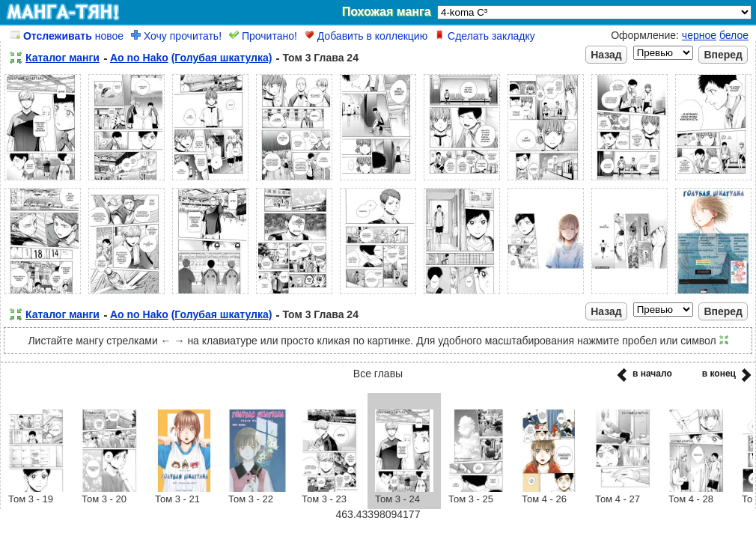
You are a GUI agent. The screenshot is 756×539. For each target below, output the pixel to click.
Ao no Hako (139, 58)
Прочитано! (263, 36)
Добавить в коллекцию (366, 36)
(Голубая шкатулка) (222, 58)
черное (699, 35)
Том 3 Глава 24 (320, 58)
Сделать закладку (485, 36)
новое (67, 36)
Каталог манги (63, 58)
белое (734, 35)
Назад (606, 55)
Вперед (723, 55)
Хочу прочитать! (176, 36)
